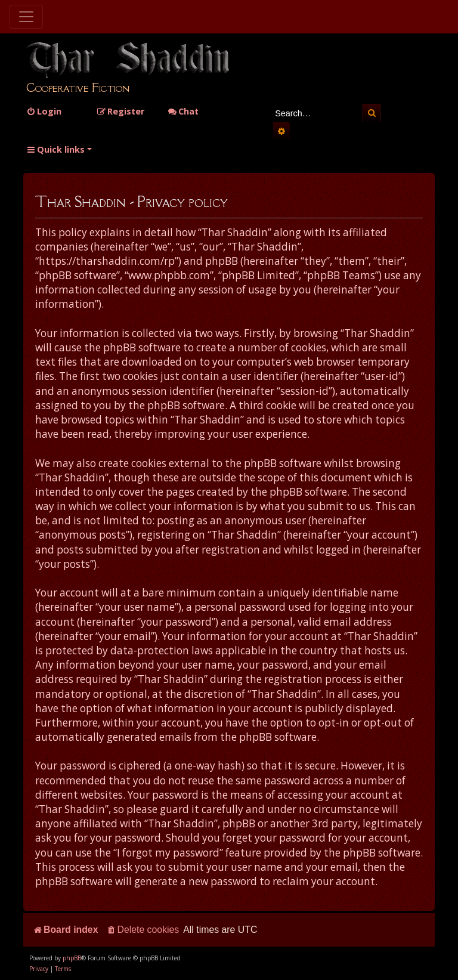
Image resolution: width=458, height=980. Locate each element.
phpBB (72, 958)
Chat (183, 111)
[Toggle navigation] (26, 17)
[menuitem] (44, 111)
